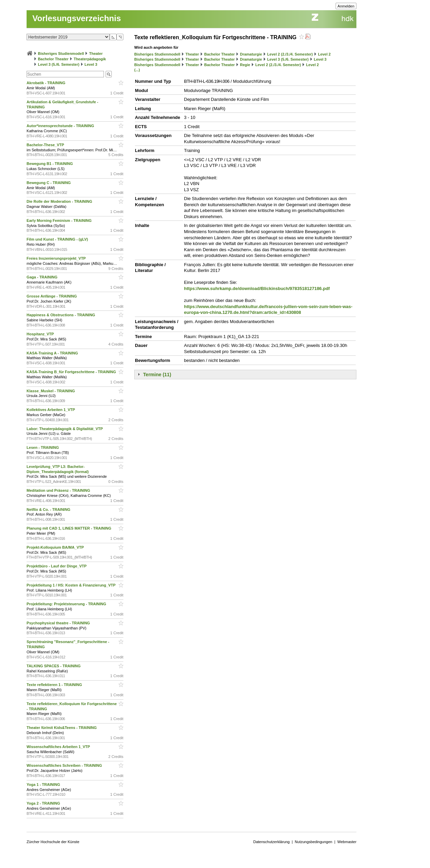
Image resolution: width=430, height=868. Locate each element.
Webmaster (347, 842)
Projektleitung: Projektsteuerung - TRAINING (67, 604)
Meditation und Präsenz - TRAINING (59, 490)
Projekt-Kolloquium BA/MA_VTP (56, 547)
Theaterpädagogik (90, 59)
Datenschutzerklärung (271, 842)
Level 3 (91, 64)
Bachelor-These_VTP (46, 145)
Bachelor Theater (53, 59)
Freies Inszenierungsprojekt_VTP (57, 258)
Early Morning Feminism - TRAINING (60, 220)
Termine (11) (157, 375)
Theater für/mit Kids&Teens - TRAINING (62, 728)
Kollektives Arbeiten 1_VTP (51, 410)
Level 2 (324, 54)
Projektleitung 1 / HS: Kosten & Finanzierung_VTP (72, 585)
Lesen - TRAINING (43, 447)
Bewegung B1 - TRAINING (50, 164)
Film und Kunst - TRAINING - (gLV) (58, 239)
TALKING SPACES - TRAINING (54, 666)
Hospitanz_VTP (41, 334)
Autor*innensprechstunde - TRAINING (61, 126)
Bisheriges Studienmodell (61, 54)
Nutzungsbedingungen (313, 842)
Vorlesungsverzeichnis (77, 18)
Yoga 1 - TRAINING (44, 785)
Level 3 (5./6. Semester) (59, 64)
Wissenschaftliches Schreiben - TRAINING (65, 765)
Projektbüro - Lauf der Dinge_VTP (57, 566)
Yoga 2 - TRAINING (44, 803)
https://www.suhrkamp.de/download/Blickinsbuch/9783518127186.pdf (257, 288)
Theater (96, 54)
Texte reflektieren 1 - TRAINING (55, 685)
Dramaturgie (251, 54)
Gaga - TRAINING (43, 277)
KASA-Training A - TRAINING (53, 353)
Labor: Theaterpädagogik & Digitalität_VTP (65, 429)
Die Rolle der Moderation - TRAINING (60, 201)
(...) (137, 70)
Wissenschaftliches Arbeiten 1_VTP (59, 747)
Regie (245, 65)
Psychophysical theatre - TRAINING (59, 623)
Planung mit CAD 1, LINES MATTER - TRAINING (70, 528)
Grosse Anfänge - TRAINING (52, 296)
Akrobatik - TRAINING (47, 83)
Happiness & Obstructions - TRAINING (61, 315)
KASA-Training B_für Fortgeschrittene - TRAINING (72, 372)
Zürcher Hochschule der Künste (53, 842)
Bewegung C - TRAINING (49, 183)
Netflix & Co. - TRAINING (49, 509)
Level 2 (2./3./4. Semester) (290, 54)
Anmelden (346, 6)
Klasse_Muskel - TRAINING (51, 391)
